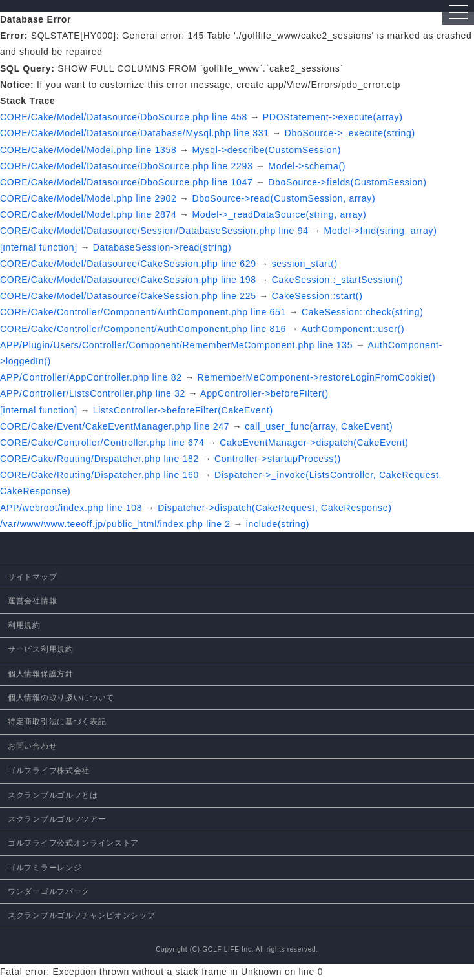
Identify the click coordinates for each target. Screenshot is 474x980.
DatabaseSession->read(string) (162, 247)
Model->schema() (307, 166)
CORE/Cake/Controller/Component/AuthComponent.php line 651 (143, 312)
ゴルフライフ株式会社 (49, 771)
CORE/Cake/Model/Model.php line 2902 (88, 198)
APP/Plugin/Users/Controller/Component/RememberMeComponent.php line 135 (176, 345)
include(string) (278, 524)
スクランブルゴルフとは (53, 795)
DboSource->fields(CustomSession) (347, 182)
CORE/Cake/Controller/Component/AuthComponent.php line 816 (143, 329)
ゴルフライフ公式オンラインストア (73, 843)
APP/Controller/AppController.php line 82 (91, 377)
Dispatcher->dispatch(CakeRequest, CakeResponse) (274, 508)
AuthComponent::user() (353, 329)
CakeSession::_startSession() (338, 280)
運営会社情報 (32, 601)
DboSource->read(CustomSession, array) (283, 198)
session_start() (305, 264)
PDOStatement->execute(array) (333, 117)
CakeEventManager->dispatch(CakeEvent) (314, 443)
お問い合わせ (32, 746)
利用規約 (24, 625)
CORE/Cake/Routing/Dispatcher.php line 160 (99, 475)
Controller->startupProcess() (278, 459)
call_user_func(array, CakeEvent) (319, 426)
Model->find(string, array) (381, 231)
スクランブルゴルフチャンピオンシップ (82, 915)
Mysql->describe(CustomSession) (266, 150)
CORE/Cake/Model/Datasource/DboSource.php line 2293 (126, 166)
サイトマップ (32, 577)
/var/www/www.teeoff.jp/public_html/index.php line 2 (115, 524)
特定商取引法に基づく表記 (57, 722)
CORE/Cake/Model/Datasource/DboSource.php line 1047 (126, 182)
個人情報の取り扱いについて (61, 698)
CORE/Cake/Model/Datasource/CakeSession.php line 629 (128, 264)
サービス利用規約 (41, 649)
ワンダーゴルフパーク (49, 891)
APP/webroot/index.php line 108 (71, 508)
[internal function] (39, 247)
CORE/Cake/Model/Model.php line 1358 (88, 150)
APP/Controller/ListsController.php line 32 (93, 393)
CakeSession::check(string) (363, 312)
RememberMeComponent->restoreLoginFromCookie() (317, 377)
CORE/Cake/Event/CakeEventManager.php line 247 (115, 426)
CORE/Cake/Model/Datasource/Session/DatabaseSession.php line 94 (154, 231)
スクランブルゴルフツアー (57, 819)
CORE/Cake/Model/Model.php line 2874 (88, 214)
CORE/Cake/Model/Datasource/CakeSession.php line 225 (128, 296)
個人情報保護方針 (41, 674)
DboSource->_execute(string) (350, 133)
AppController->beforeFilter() (264, 393)
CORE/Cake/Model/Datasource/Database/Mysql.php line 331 (135, 133)
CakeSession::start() (317, 296)
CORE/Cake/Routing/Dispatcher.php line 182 (99, 459)
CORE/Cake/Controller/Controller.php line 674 (102, 443)
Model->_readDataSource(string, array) (279, 214)
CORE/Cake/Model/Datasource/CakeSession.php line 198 (128, 280)
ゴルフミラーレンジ (45, 868)
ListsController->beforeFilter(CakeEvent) (183, 410)
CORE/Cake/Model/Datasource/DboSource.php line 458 (124, 117)
